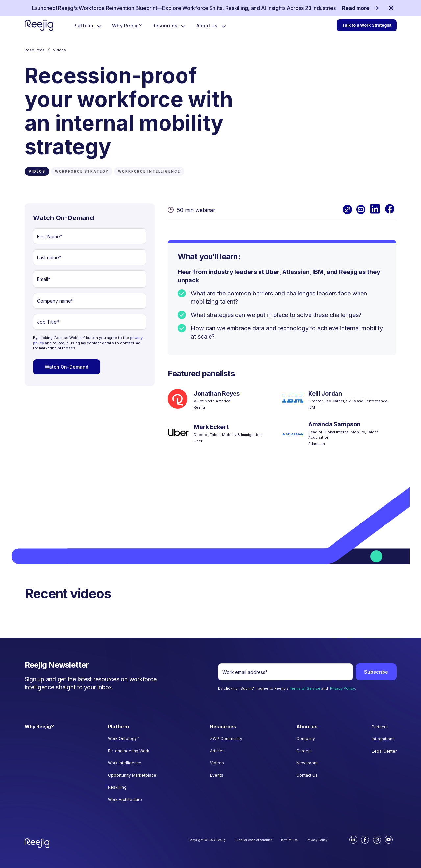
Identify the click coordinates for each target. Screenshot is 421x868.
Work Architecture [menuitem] (125, 799)
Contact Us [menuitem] (307, 775)
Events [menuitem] (217, 775)
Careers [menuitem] (304, 751)
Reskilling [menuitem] (117, 787)
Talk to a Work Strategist (368, 25)
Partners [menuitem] (380, 727)
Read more (360, 8)
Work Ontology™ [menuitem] (124, 739)
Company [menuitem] (306, 739)
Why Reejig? (127, 26)
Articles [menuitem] (217, 751)
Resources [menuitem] (223, 726)
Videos (60, 50)
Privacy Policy (342, 688)
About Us (208, 26)
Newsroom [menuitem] (307, 763)
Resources (166, 26)
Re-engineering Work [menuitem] (129, 751)
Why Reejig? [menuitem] (39, 726)
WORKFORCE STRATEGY (82, 171)
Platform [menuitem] (118, 726)
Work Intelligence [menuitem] (125, 763)
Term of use (289, 840)
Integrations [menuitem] (383, 739)
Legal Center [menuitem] (384, 751)
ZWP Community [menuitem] (226, 739)
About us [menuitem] (307, 726)
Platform (84, 26)
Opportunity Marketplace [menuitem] (132, 775)
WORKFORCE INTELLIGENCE (149, 171)
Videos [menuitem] (217, 763)
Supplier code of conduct (253, 840)
